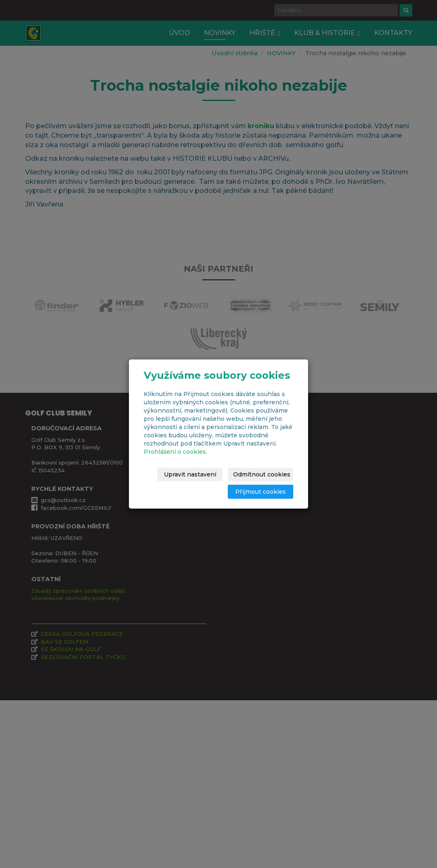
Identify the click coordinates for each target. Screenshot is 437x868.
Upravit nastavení (194, 474)
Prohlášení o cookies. (175, 452)
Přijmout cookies (262, 492)
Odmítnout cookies (264, 474)
